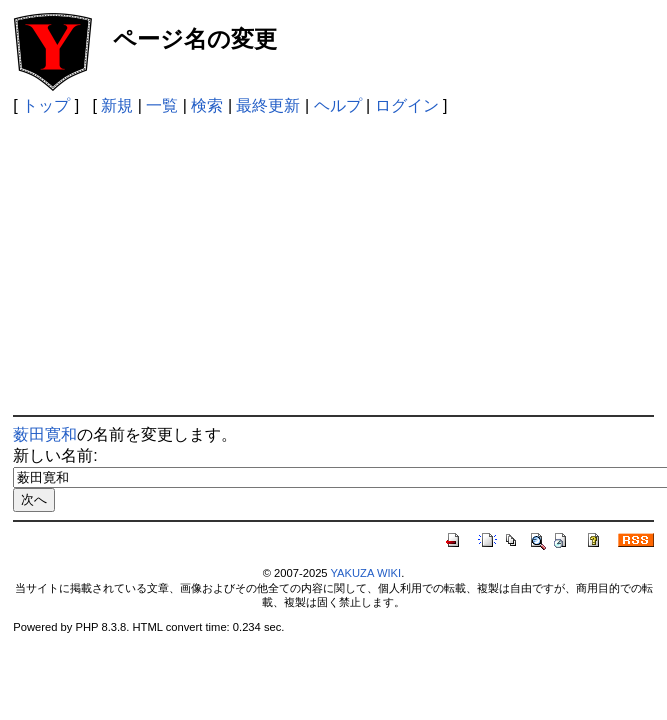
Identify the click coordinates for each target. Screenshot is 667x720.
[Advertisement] (334, 265)
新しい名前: (55, 455)
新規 (117, 105)
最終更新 (268, 105)
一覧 (162, 105)
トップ (46, 105)
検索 (207, 105)
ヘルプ (338, 105)
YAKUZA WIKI (365, 573)
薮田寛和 (45, 434)
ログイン (407, 105)
